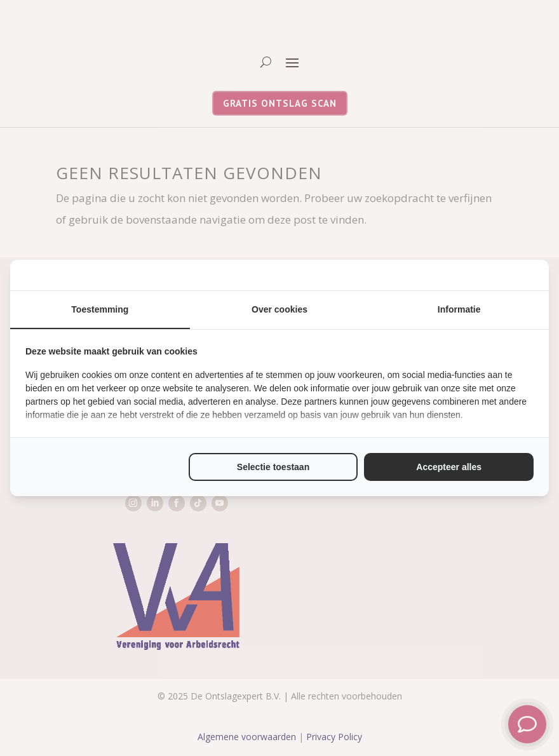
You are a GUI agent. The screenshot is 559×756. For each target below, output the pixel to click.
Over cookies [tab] (279, 309)
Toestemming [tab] (100, 309)
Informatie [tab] (459, 309)
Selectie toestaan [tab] (273, 467)
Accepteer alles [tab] (449, 467)
